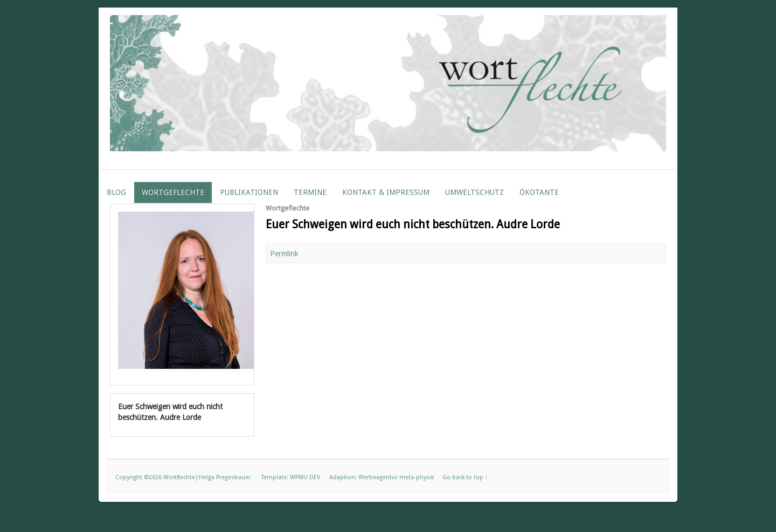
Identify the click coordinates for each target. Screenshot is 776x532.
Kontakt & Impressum (386, 192)
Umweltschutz (474, 192)
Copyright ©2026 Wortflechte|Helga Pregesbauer (183, 477)
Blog (116, 192)
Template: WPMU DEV (291, 477)
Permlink (284, 254)
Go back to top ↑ (465, 477)
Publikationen (249, 192)
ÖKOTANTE (539, 192)
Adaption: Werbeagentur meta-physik (382, 477)
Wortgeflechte (173, 192)
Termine (310, 192)
